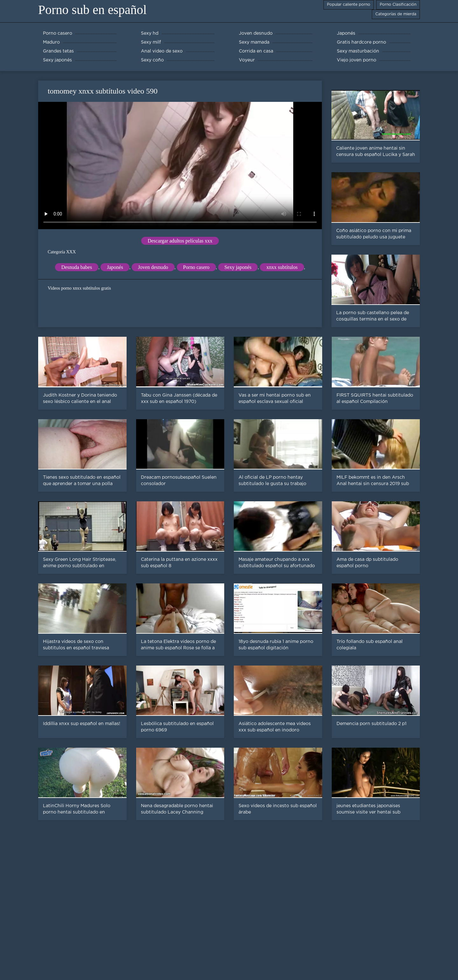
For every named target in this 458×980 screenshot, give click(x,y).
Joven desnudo (153, 267)
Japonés (115, 267)
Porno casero (196, 267)
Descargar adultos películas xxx (180, 241)
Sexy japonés (238, 267)
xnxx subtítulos (282, 267)
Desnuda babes (77, 267)
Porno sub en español (92, 10)
